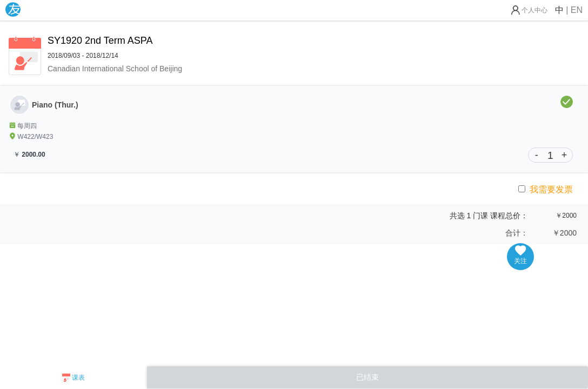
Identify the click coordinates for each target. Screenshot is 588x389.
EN (577, 10)
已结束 (367, 377)
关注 (520, 255)
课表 (78, 378)
